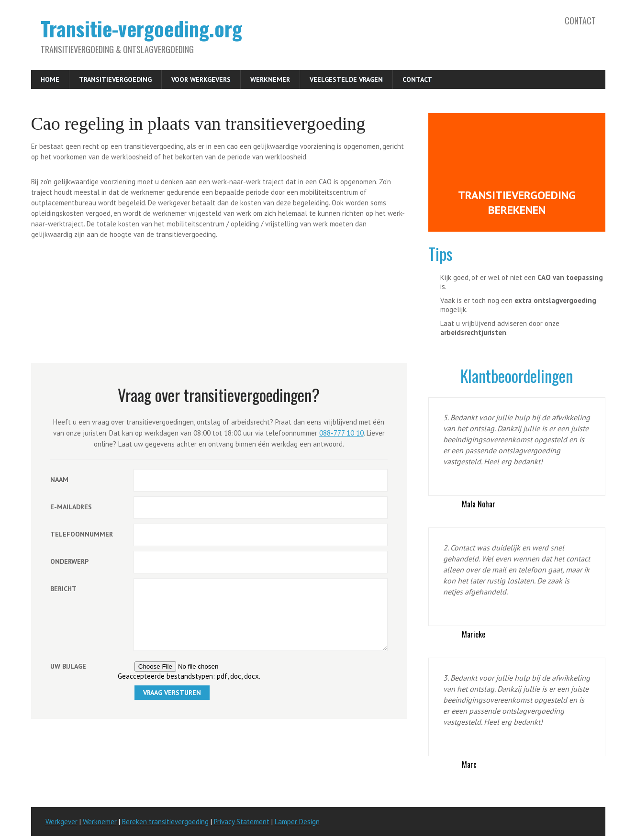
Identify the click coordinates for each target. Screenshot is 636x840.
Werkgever (61, 822)
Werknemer (270, 79)
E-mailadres (71, 507)
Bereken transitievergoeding (165, 822)
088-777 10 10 (341, 433)
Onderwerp (69, 561)
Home (50, 79)
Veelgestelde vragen (346, 79)
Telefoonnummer (82, 534)
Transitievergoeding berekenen (517, 202)
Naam (59, 480)
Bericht (63, 589)
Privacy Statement (242, 822)
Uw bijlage (68, 681)
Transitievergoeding (115, 79)
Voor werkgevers (201, 79)
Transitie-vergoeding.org (141, 28)
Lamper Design (297, 822)
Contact (580, 21)
